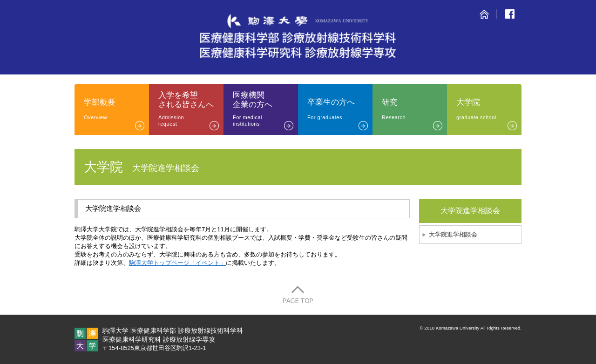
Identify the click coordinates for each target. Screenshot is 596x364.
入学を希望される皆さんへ (191, 109)
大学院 (489, 109)
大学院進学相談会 (453, 234)
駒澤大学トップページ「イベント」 (177, 263)
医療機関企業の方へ (265, 109)
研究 (414, 109)
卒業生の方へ (340, 109)
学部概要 (116, 109)
